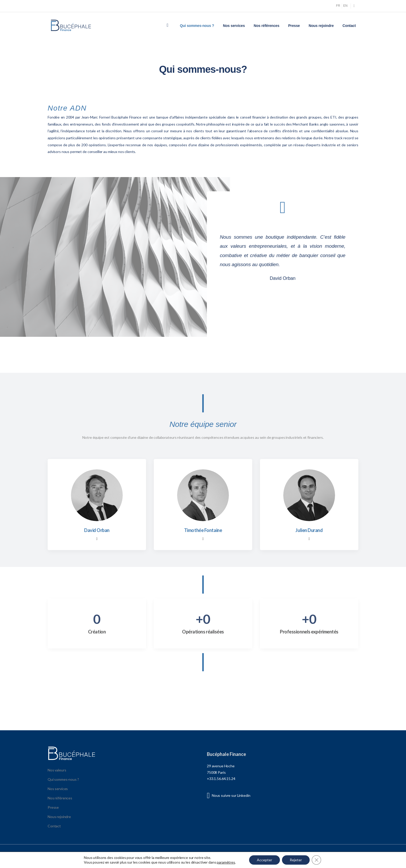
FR (338, 6)
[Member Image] (97, 495)
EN (345, 6)
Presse (294, 26)
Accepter (264, 860)
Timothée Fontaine (203, 530)
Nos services (234, 26)
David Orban (97, 530)
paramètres (226, 862)
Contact (349, 26)
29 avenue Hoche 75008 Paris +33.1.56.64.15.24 (221, 772)
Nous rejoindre (321, 26)
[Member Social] (97, 539)
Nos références (267, 26)
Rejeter (296, 860)
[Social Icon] (354, 6)
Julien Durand (309, 530)
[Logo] (71, 25)
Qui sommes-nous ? (197, 26)
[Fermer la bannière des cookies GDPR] (316, 860)
